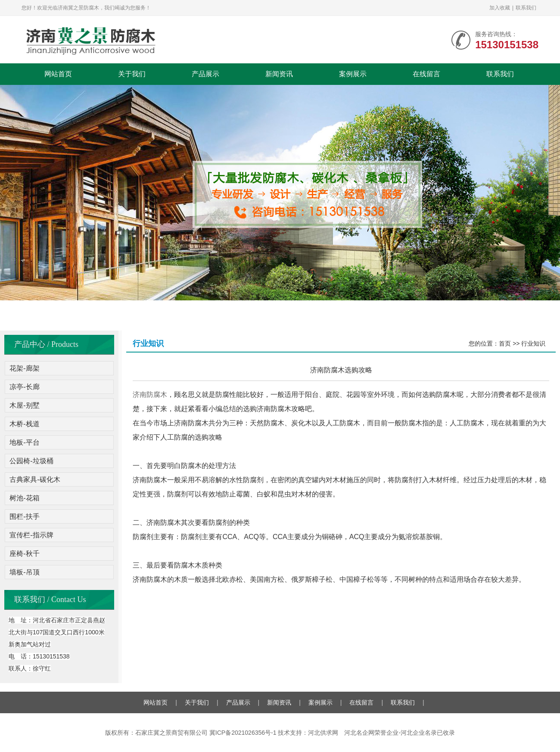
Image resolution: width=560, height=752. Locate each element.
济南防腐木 (150, 395)
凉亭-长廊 (24, 387)
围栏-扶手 (24, 516)
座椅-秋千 (24, 554)
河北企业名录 (419, 733)
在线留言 (426, 74)
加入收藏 (500, 8)
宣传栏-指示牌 (31, 535)
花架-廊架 (24, 368)
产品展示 (205, 74)
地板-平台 (24, 442)
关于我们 (132, 74)
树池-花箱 (24, 498)
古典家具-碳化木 (35, 479)
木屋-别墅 (24, 405)
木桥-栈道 (24, 424)
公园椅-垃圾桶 (31, 461)
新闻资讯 (279, 74)
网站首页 (58, 74)
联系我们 (526, 8)
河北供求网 (323, 733)
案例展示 (353, 74)
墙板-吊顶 (24, 572)
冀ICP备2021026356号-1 (243, 733)
